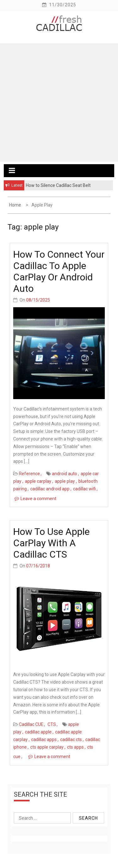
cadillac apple (38, 732)
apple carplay (38, 481)
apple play (65, 481)
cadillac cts (71, 739)
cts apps (75, 747)
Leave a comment (38, 499)
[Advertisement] (59, 102)
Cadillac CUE (31, 724)
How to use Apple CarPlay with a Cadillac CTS (51, 543)
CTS (52, 724)
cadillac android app (50, 489)
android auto (65, 474)
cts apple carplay (47, 747)
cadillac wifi (84, 489)
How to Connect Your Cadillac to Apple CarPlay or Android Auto (59, 271)
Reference (29, 474)
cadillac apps (44, 739)
